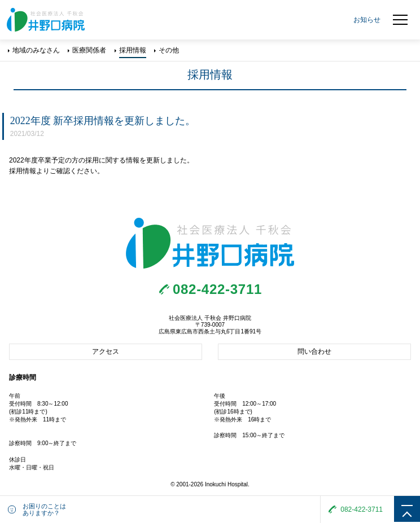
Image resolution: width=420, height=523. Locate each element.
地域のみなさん (36, 50)
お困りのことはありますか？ (44, 509)
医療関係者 (89, 50)
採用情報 (133, 50)
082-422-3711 (217, 289)
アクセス (106, 351)
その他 (169, 50)
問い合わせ (314, 351)
